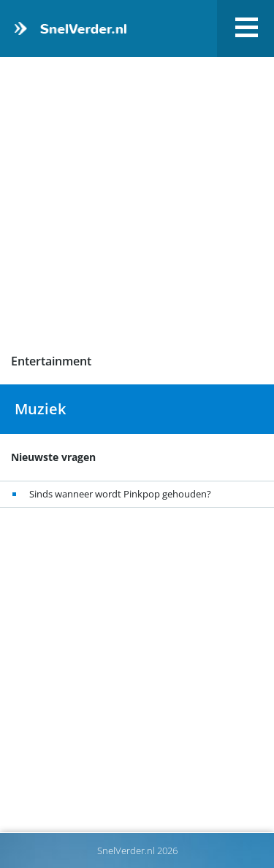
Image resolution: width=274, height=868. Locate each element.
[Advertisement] (137, 205)
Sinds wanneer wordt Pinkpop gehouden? (120, 494)
